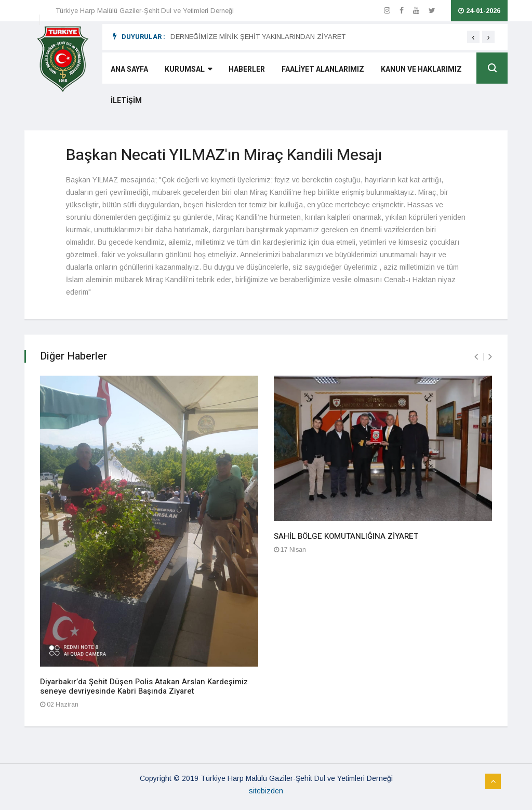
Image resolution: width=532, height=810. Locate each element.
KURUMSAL (188, 69)
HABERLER (247, 69)
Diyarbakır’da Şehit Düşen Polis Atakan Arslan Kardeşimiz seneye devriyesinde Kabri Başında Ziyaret (144, 686)
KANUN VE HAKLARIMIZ (421, 69)
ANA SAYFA (129, 69)
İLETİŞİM (126, 101)
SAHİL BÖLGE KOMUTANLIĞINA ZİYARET (346, 536)
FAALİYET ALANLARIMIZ (323, 69)
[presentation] (473, 37)
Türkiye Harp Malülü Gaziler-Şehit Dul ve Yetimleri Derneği (145, 11)
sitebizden (266, 791)
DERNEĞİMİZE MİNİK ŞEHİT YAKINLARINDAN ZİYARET (258, 37)
